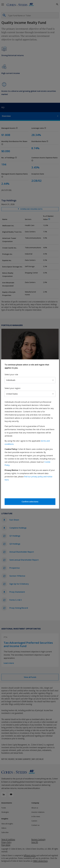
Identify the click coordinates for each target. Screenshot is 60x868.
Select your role (11, 375)
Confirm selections (30, 502)
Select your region (12, 388)
